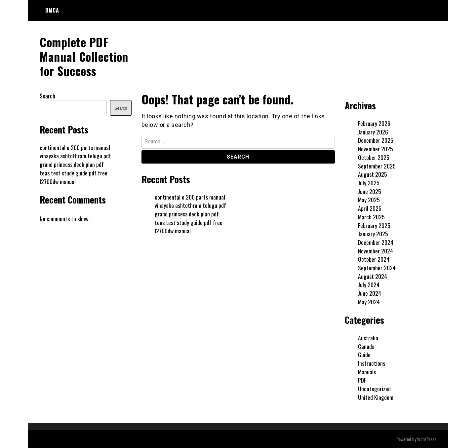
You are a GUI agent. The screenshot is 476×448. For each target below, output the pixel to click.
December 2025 (376, 140)
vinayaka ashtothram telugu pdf (190, 205)
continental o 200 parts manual (190, 197)
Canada (366, 346)
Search (47, 95)
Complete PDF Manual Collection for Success (84, 56)
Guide (364, 355)
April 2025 (370, 208)
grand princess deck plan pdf (187, 213)
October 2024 (374, 259)
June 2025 (370, 191)
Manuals (367, 371)
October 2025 (374, 157)
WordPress (427, 439)
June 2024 (370, 293)
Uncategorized (374, 389)
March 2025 (372, 216)
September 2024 (377, 267)
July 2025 (369, 182)
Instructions (372, 363)
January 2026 (373, 131)
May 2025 (369, 200)
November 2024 (376, 250)
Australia (368, 337)
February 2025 (374, 225)
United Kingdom (376, 397)
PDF (362, 380)
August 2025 (373, 174)
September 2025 (377, 166)
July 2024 (369, 284)
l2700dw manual (173, 231)
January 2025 (373, 234)
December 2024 (376, 242)
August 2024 (373, 276)
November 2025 (376, 149)
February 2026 (374, 123)
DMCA (52, 10)
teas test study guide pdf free (189, 222)
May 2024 (369, 301)
